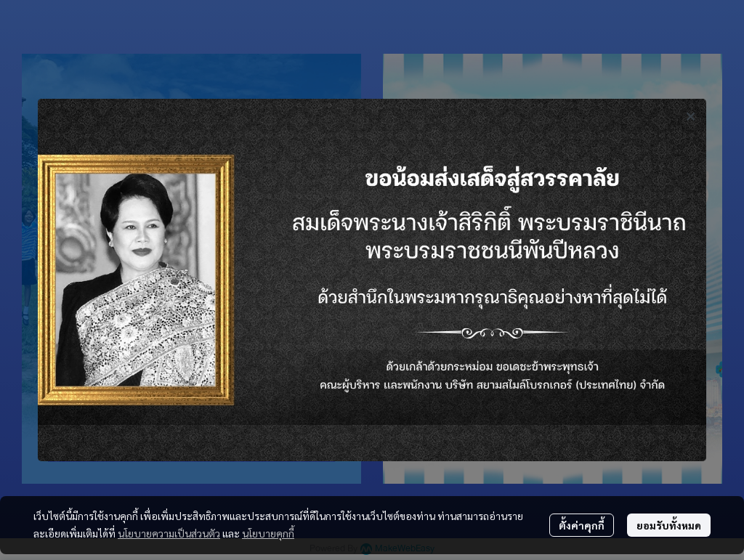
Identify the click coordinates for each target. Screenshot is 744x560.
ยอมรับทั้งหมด (669, 525)
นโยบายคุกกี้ (268, 533)
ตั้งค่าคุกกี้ (582, 525)
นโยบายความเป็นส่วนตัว (169, 533)
